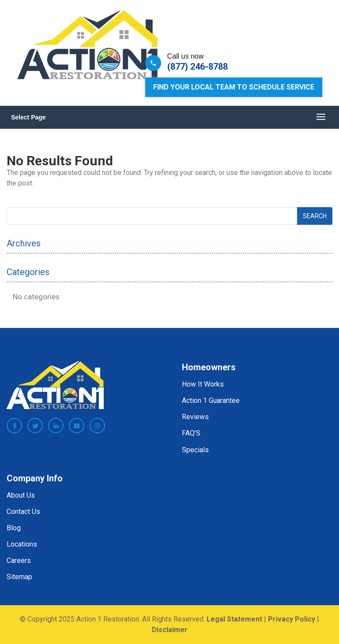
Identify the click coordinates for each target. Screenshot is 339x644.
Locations (22, 544)
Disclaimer (170, 630)
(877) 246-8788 (198, 67)
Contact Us (23, 512)
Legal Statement (234, 619)
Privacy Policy (292, 619)
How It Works (203, 384)
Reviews (195, 417)
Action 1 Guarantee (211, 400)
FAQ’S (191, 433)
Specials (195, 450)
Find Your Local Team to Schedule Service (234, 87)
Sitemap (19, 577)
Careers (19, 560)
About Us (21, 495)
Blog (14, 528)
